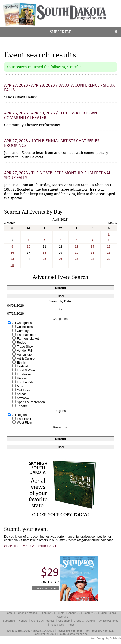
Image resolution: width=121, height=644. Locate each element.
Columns (47, 613)
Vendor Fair (25, 351)
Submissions (108, 613)
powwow (23, 398)
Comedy (23, 331)
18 (44, 253)
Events (60, 613)
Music (21, 386)
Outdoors (23, 390)
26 (60, 259)
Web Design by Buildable (106, 638)
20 (77, 253)
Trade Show (25, 347)
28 (92, 259)
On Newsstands (108, 621)
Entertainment (27, 335)
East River (24, 419)
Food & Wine (26, 370)
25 (44, 259)
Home (9, 613)
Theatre (22, 406)
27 (77, 259)
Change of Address (43, 621)
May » (113, 223)
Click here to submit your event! (31, 546)
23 (12, 259)
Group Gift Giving (84, 621)
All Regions (20, 415)
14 (92, 247)
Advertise (62, 617)
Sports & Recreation (31, 402)
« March (10, 223)
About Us (74, 613)
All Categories (22, 323)
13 (77, 247)
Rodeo (21, 343)
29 (109, 259)
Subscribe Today (45, 588)
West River (24, 423)
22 (109, 253)
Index (71, 625)
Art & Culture (26, 359)
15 (109, 247)
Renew (23, 621)
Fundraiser (24, 374)
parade (22, 394)
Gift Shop (64, 621)
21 (92, 253)
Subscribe (60, 32)
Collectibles (25, 327)
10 (29, 247)
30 (12, 265)
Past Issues (57, 625)
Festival (22, 366)
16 (12, 253)
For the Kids (25, 382)
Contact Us (90, 613)
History (22, 378)
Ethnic (21, 363)
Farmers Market (28, 339)
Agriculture (24, 355)
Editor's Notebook (27, 613)
